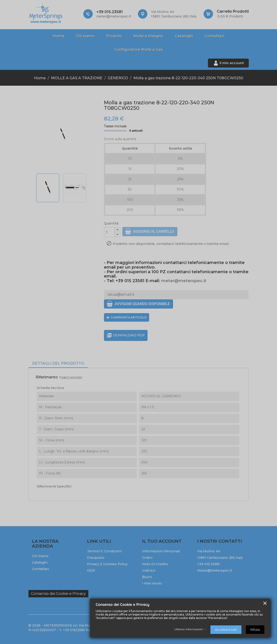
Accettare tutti (226, 630)
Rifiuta (255, 630)
